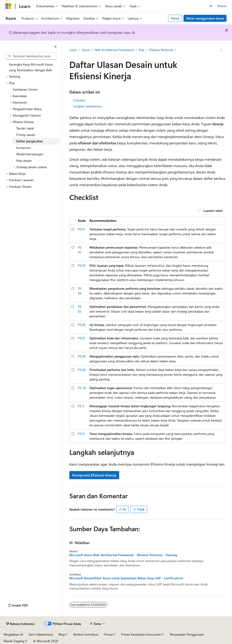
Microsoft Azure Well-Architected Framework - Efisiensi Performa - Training (123, 555)
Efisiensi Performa (161, 50)
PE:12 (81, 434)
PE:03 (82, 265)
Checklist (79, 100)
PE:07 (82, 338)
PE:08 (82, 356)
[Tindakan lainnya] (221, 50)
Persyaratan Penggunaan (187, 634)
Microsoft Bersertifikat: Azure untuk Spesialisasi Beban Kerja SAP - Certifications (126, 578)
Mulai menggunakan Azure (205, 18)
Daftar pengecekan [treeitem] (30, 141)
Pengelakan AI (13, 634)
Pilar (142, 50)
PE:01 (81, 229)
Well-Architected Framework (114, 50)
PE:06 (82, 325)
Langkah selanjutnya (87, 106)
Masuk (222, 6)
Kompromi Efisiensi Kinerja (94, 475)
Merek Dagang (14, 641)
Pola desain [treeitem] (24, 161)
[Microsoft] (8, 6)
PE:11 (81, 406)
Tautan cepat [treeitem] (25, 128)
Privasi (108, 634)
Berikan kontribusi (86, 634)
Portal (175, 18)
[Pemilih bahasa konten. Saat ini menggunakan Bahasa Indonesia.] (20, 624)
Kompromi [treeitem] (24, 148)
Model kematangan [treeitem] (30, 154)
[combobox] (31, 56)
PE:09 (82, 370)
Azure (86, 50)
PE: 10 (82, 388)
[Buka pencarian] (211, 6)
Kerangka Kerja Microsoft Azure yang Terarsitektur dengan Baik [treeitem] (31, 67)
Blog (62, 634)
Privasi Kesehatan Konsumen (141, 634)
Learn (73, 50)
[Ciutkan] (56, 47)
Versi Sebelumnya (41, 634)
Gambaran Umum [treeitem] (25, 89)
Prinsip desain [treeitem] (26, 135)
